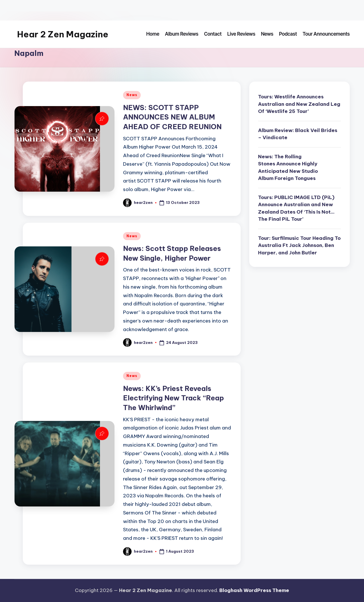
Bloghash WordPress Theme (254, 590)
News (132, 95)
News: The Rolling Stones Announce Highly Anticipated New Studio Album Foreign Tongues (288, 168)
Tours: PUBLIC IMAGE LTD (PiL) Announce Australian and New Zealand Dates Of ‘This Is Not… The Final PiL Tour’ (296, 208)
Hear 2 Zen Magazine (63, 34)
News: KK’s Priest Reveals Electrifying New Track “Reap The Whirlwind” (173, 398)
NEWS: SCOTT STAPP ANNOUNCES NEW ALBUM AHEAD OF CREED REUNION (172, 117)
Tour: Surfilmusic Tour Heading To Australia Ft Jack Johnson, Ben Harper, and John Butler (299, 245)
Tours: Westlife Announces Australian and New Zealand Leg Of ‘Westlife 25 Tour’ (299, 104)
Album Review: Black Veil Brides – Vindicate (298, 134)
